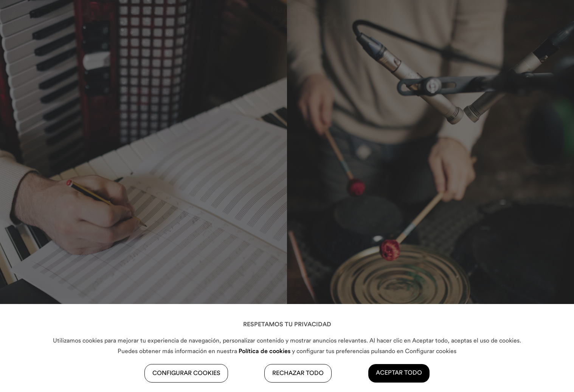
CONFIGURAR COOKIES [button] (186, 373)
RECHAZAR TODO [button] (298, 373)
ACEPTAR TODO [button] (399, 373)
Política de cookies (265, 351)
